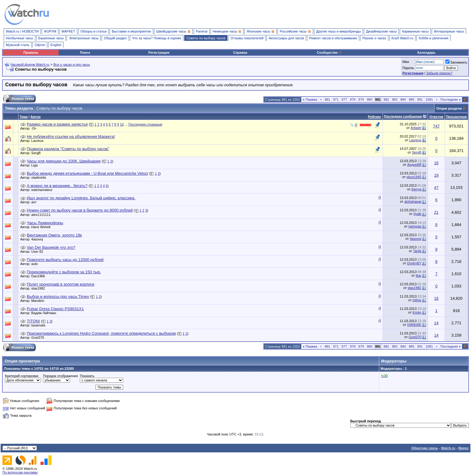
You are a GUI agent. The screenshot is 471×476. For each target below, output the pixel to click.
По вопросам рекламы (20, 472)
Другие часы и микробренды (339, 31)
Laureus (39, 141)
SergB (38, 153)
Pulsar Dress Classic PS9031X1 (55, 309)
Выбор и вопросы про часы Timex (58, 297)
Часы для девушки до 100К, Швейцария (64, 161)
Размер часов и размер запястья (57, 124)
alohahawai (413, 201)
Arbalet (416, 128)
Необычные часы (19, 38)
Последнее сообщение (403, 116)
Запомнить (456, 62)
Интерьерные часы (449, 31)
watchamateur (43, 190)
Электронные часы (84, 38)
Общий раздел (115, 38)
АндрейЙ (414, 165)
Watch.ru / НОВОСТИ (22, 31)
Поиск (85, 53)
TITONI (33, 321)
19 (436, 175)
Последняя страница (145, 124)
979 (361, 99)
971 (336, 99)
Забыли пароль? (439, 73)
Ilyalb (418, 214)
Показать (87, 376)
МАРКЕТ (68, 31)
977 (344, 99)
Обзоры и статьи (93, 31)
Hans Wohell (42, 227)
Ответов (436, 117)
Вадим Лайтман (45, 313)
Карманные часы (415, 31)
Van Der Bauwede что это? (51, 247)
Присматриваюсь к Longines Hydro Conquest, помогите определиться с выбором (101, 333)
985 (411, 99)
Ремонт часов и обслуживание (333, 38)
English (56, 45)
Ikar (418, 275)
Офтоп (40, 45)
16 (436, 163)
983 (395, 99)
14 (436, 323)
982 (386, 99)
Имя (405, 62)
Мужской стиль (18, 45)
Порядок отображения (60, 376)
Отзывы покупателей (247, 38)
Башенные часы (51, 38)
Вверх (463, 448)
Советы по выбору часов (206, 38)
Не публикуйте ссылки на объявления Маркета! (71, 137)
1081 (429, 99)
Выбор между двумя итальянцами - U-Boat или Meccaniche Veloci (87, 173)
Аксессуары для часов (286, 38)
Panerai (202, 31)
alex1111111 (43, 215)
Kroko (417, 312)
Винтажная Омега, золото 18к (54, 235)
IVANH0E (414, 325)
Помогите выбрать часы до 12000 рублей (65, 260)
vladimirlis (40, 178)
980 (369, 99)
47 (436, 187)
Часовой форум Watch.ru (30, 64)
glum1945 (414, 177)
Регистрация (159, 53)
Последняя (451, 99)
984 (403, 99)
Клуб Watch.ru (402, 38)
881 (327, 99)
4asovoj (39, 239)
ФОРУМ (50, 31)
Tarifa (417, 251)
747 (436, 126)
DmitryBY (414, 263)
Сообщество (329, 53)
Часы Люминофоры (45, 223)
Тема (24, 117)
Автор (35, 117)
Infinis (417, 300)
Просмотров (456, 117)
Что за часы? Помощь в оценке (157, 38)
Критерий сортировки (22, 376)
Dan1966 (40, 276)
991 (420, 99)
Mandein (39, 301)
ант (35, 202)
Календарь (426, 53)
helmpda (415, 226)
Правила (31, 53)
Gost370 (39, 337)
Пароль (408, 68)
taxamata (40, 325)
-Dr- (36, 128)
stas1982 (40, 288)
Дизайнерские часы (381, 31)
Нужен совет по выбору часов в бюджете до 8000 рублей (80, 210)
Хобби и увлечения (434, 38)
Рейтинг (374, 117)
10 (122, 124)
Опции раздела (449, 108)
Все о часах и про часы (72, 64)
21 (436, 212)
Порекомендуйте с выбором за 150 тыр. (64, 272)
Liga (36, 165)
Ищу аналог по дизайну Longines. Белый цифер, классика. (81, 198)
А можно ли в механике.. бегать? (57, 186)
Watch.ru (448, 448)
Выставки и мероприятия (131, 31)
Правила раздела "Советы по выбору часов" (68, 149)
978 (352, 99)
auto (36, 264)
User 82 (39, 252)
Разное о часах (374, 38)
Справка (240, 53)
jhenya (416, 189)
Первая (310, 99)
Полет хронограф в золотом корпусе (60, 284)
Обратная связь (424, 448)
